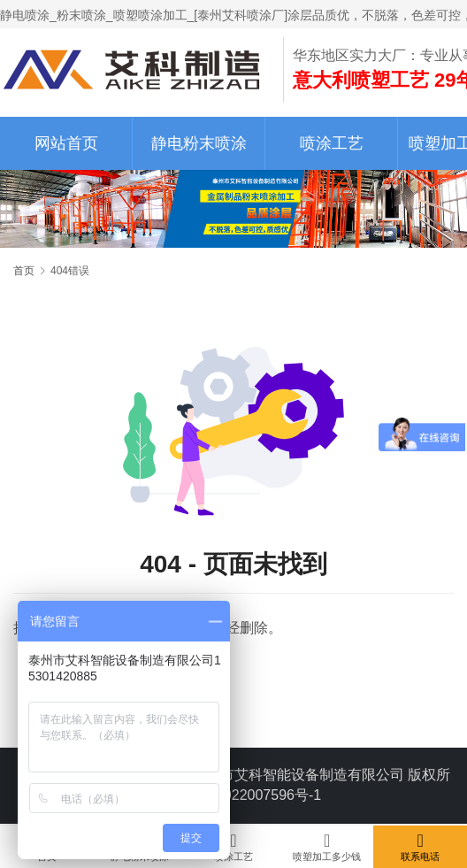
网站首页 (66, 143)
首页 (24, 271)
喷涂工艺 (332, 143)
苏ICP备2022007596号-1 (242, 795)
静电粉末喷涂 (199, 143)
